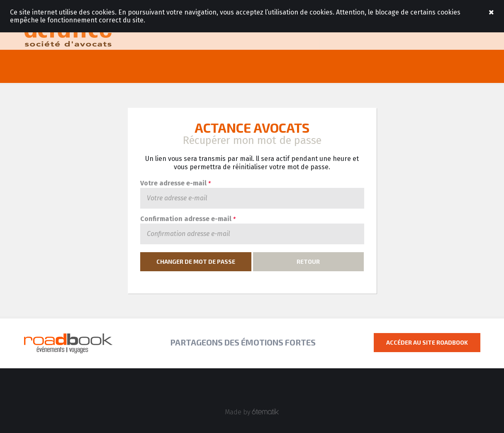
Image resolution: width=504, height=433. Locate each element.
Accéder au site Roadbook (427, 342)
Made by (252, 412)
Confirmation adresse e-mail (188, 219)
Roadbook (68, 33)
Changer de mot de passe (196, 262)
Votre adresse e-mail (175, 184)
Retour (308, 262)
